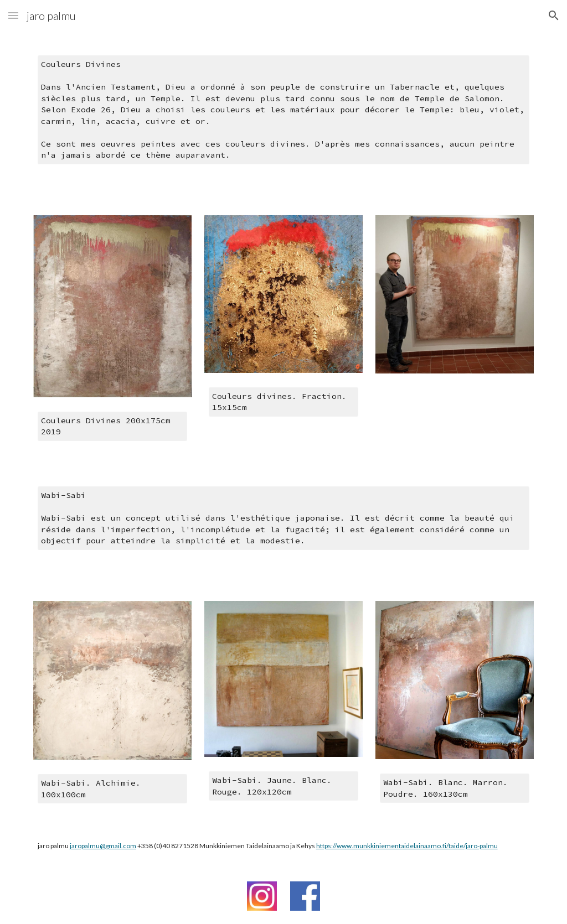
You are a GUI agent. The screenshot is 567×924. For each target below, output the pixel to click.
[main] (284, 116)
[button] (13, 15)
